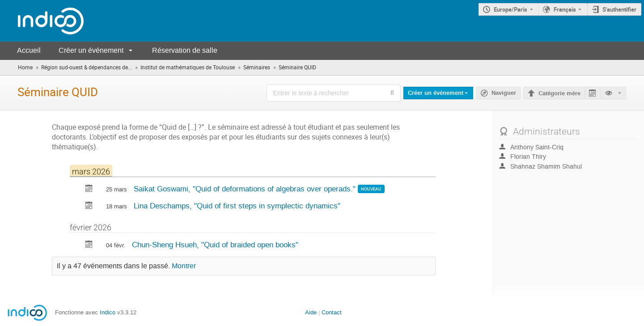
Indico (108, 312)
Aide (311, 312)
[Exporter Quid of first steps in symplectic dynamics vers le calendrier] (89, 206)
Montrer (184, 266)
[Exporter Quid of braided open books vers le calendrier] (89, 245)
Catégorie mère (559, 93)
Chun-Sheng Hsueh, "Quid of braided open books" (215, 245)
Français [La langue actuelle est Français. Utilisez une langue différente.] (565, 9)
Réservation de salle (185, 50)
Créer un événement (91, 50)
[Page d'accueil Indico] (42, 21)
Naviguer (504, 93)
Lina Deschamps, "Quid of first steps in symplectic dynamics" (237, 206)
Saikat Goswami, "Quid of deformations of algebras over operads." (246, 189)
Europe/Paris (511, 9)
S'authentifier (619, 9)
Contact (332, 312)
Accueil (29, 50)
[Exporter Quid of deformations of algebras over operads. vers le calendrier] (89, 189)
